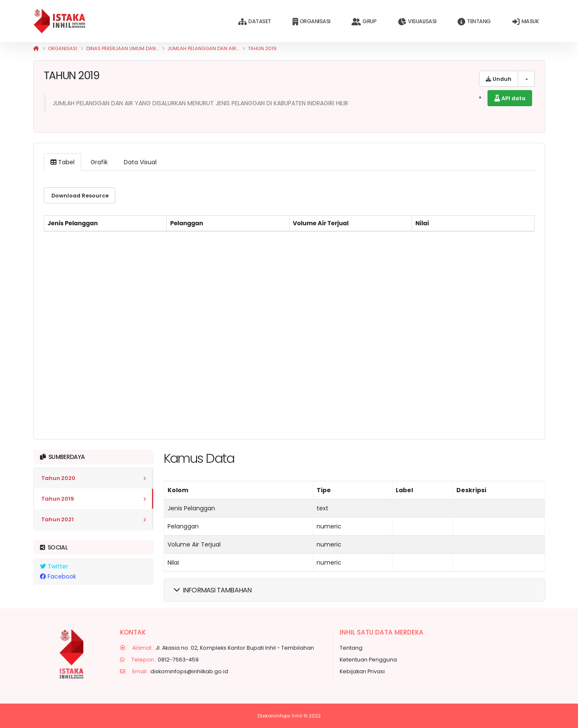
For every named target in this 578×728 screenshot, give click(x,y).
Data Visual (139, 162)
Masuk (526, 22)
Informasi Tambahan (213, 590)
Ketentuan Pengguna (368, 660)
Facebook (58, 576)
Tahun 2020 (58, 478)
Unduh (499, 79)
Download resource (79, 196)
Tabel (63, 162)
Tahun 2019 (262, 48)
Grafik (98, 162)
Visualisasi (417, 22)
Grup (364, 22)
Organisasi (312, 22)
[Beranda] (36, 48)
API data (510, 98)
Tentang (474, 22)
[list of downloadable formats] (526, 79)
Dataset (254, 22)
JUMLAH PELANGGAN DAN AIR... (203, 48)
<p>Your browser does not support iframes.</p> (289, 320)
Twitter (54, 566)
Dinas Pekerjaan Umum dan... (122, 48)
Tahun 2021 (57, 519)
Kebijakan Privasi (362, 671)
